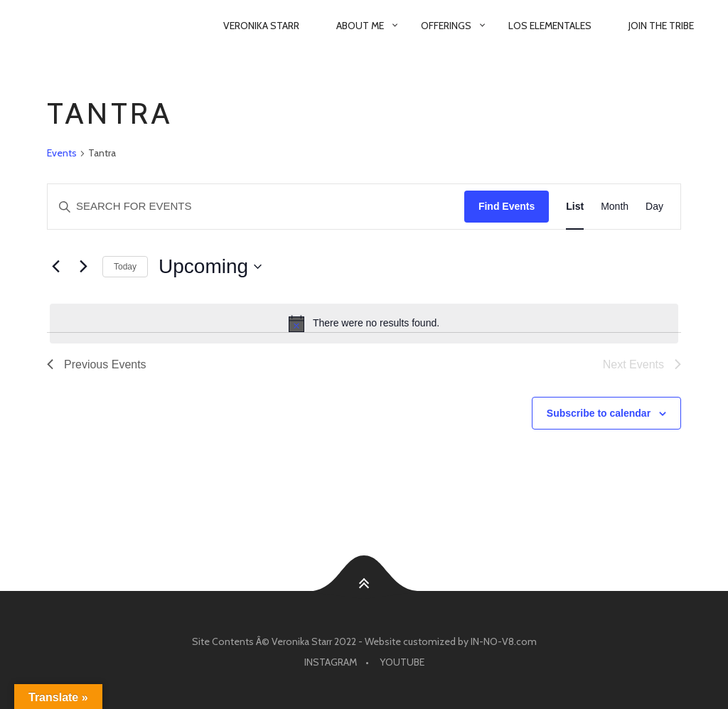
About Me (360, 26)
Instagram (331, 662)
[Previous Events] (55, 267)
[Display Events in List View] (575, 207)
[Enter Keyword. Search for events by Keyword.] (256, 207)
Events (62, 153)
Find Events (507, 206)
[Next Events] (83, 267)
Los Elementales (550, 26)
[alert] (364, 324)
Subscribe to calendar (599, 413)
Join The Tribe (661, 26)
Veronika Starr (261, 26)
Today (125, 267)
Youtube (402, 662)
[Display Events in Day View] (654, 207)
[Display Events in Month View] (615, 207)
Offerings (446, 26)
